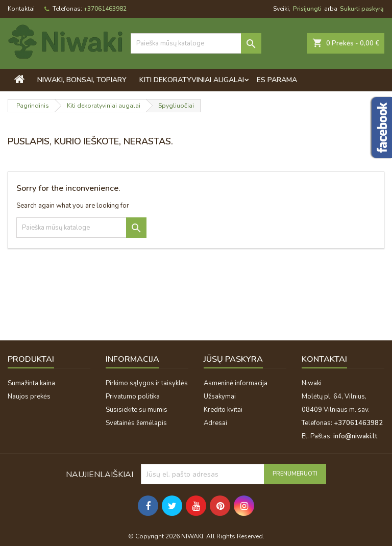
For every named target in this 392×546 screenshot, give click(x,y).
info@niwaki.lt (355, 436)
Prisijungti (307, 9)
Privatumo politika (133, 396)
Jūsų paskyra (233, 359)
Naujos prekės (29, 396)
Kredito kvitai (223, 410)
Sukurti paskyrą (362, 9)
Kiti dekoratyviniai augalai (192, 80)
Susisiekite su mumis (137, 410)
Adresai (215, 423)
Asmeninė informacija (236, 383)
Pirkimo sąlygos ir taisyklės (147, 383)
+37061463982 (105, 9)
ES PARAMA (277, 80)
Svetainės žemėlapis (136, 423)
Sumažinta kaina (31, 383)
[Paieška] (196, 43)
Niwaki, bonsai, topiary (82, 80)
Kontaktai (21, 9)
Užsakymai (220, 396)
